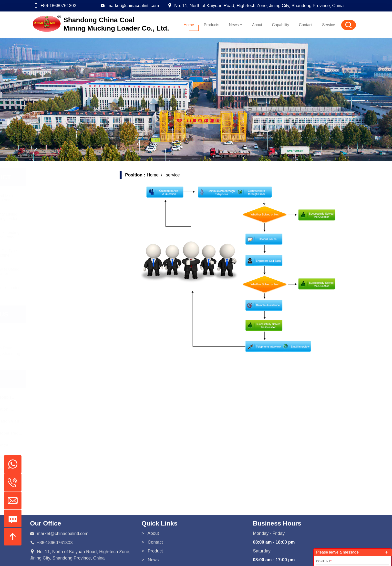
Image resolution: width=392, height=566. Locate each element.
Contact (306, 25)
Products (211, 25)
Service (329, 25)
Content (324, 561)
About (257, 25)
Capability (280, 25)
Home (189, 25)
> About (150, 558)
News (236, 25)
